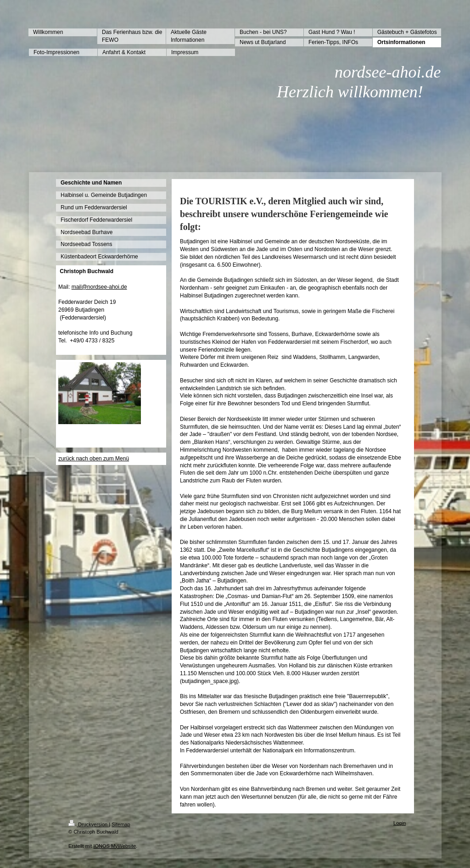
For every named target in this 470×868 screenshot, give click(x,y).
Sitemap (121, 824)
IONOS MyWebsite (115, 846)
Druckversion (89, 824)
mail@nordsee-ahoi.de (99, 287)
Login (400, 823)
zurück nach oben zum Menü (94, 459)
